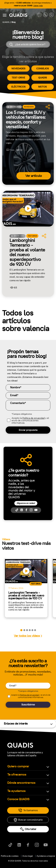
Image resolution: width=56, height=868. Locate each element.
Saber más (38, 6)
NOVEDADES (18, 69)
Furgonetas (43, 792)
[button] (21, 630)
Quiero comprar (18, 766)
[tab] (11, 792)
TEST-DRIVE (18, 78)
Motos (26, 792)
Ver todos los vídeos (28, 636)
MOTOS (42, 87)
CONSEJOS (43, 69)
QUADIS (43, 78)
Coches (11, 792)
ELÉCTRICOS (18, 87)
